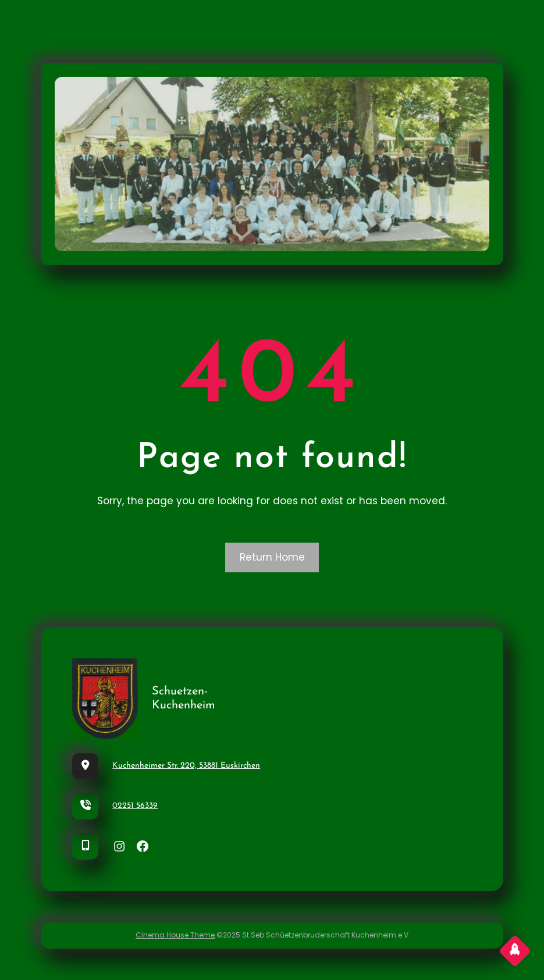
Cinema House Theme (175, 935)
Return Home (272, 557)
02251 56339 (135, 806)
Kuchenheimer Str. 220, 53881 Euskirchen (186, 766)
